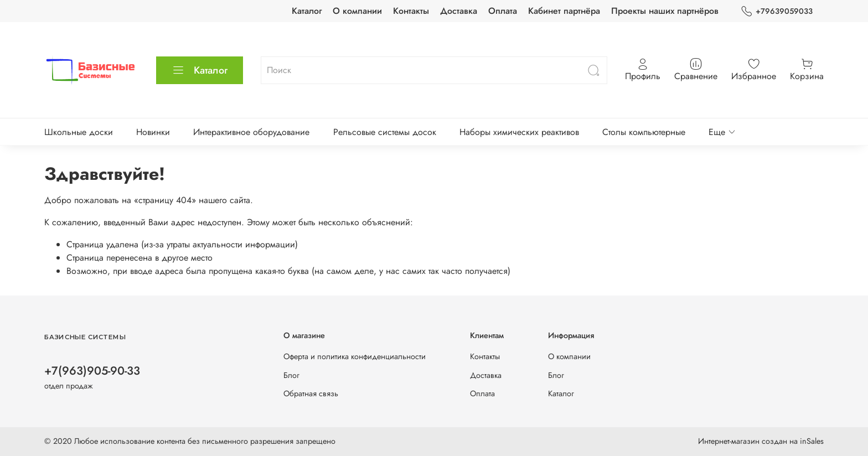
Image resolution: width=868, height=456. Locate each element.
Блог (291, 375)
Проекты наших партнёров (665, 11)
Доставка (459, 11)
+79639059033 (777, 11)
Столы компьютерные (644, 132)
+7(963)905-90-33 (92, 371)
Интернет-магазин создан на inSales (761, 441)
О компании (357, 11)
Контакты (411, 11)
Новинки (153, 132)
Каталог (307, 11)
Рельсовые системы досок (385, 132)
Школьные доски (79, 132)
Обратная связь (311, 393)
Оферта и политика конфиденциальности (355, 356)
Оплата (503, 11)
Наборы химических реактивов (519, 132)
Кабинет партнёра (564, 11)
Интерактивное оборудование (251, 132)
